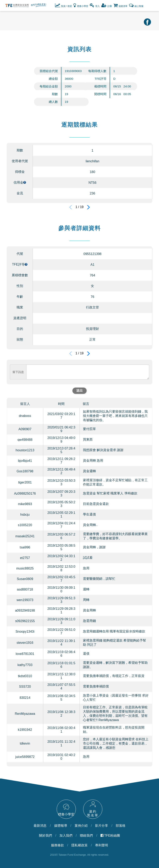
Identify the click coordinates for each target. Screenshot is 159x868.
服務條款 (57, 845)
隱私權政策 (79, 845)
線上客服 (136, 5)
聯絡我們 (86, 836)
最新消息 (40, 826)
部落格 (121, 826)
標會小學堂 (81, 5)
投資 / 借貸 (63, 5)
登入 (95, 5)
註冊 (107, 5)
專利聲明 (102, 845)
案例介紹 (81, 826)
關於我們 (46, 836)
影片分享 (102, 826)
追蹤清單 (120, 5)
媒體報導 (61, 826)
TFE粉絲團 (110, 836)
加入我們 (66, 836)
